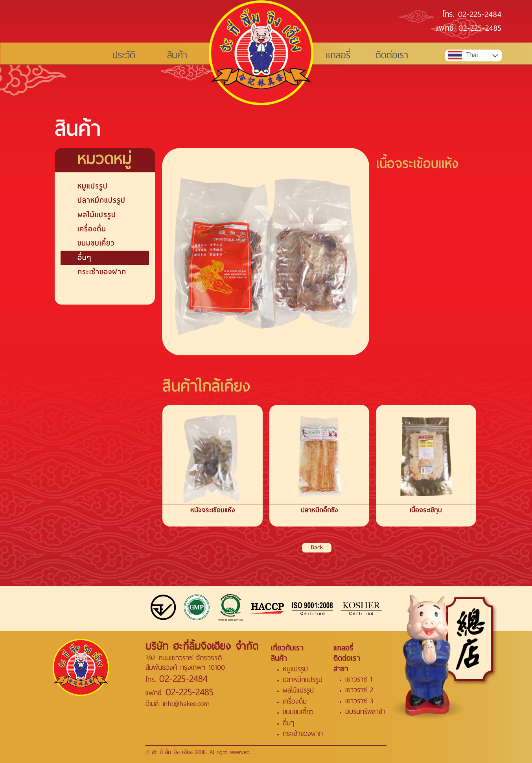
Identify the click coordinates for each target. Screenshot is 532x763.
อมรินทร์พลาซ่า (365, 712)
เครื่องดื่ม (92, 229)
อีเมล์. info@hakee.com (178, 704)
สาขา (341, 669)
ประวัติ (124, 55)
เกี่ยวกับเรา (287, 648)
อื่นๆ (84, 258)
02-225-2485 (480, 29)
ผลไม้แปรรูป (97, 215)
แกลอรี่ (338, 55)
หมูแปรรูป (93, 186)
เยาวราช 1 (359, 679)
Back (317, 548)
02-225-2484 (480, 15)
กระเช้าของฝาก (102, 272)
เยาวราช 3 (359, 701)
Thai (462, 55)
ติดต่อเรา (392, 55)
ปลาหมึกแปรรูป (101, 200)
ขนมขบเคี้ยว (96, 243)
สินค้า (177, 55)
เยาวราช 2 (359, 690)
